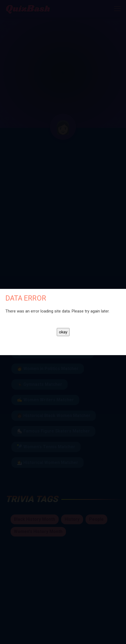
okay (63, 332)
